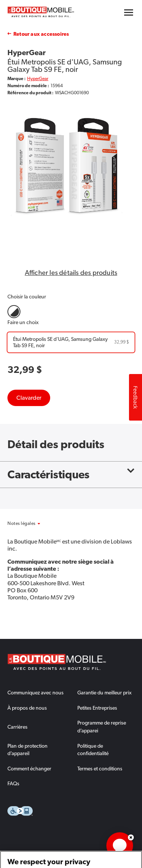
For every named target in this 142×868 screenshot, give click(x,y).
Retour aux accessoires (41, 34)
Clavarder (29, 398)
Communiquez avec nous (35, 693)
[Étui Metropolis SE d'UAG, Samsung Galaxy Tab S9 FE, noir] (71, 342)
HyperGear (38, 79)
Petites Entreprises (97, 708)
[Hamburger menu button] (129, 12)
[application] (120, 846)
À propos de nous (27, 708)
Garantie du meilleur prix (104, 693)
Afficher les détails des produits (71, 273)
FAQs (13, 783)
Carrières (17, 727)
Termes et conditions (100, 769)
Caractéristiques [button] (71, 475)
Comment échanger (29, 769)
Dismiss (131, 837)
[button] (32, 523)
